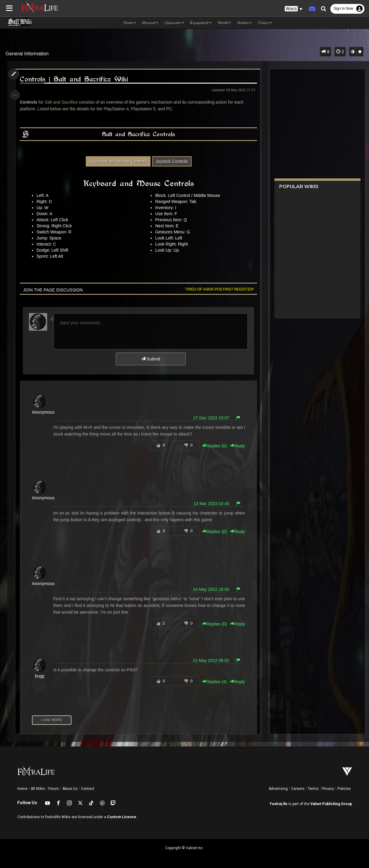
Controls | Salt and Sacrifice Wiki (75, 79)
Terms (313, 789)
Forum (54, 789)
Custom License (122, 817)
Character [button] (174, 23)
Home (22, 789)
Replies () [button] (212, 446)
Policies (344, 789)
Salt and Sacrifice (63, 102)
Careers (298, 789)
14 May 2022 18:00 (209, 589)
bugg (41, 676)
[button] (294, 9)
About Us (70, 789)
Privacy (328, 789)
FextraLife (279, 804)
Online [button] (265, 23)
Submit (150, 359)
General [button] (150, 23)
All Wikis (38, 789)
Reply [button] (235, 446)
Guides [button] (245, 23)
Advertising (278, 789)
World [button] (225, 23)
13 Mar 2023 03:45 (209, 504)
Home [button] (130, 23)
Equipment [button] (201, 23)
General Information (27, 54)
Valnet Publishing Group (331, 804)
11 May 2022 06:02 (209, 660)
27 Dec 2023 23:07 (209, 418)
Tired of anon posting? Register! (218, 289)
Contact (88, 789)
